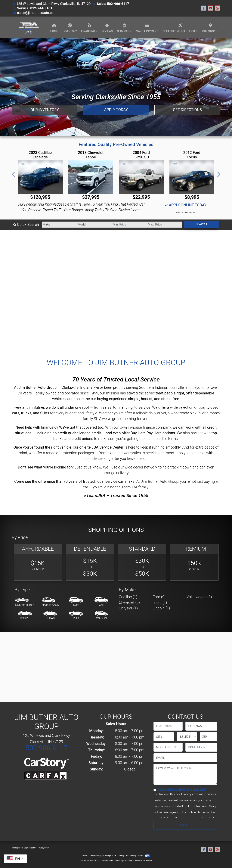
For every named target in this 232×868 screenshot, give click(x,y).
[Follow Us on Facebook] (204, 8)
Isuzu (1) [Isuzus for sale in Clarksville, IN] (160, 602)
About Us (22, 848)
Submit (186, 825)
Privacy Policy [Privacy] (44, 848)
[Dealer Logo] (28, 27)
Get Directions (187, 110)
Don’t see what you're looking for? (46, 467)
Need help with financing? (37, 427)
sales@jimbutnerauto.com (37, 13)
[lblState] (187, 737)
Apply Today (116, 110)
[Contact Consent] (155, 790)
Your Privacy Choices (138, 856)
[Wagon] (101, 615)
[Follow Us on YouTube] (211, 8)
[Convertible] (25, 602)
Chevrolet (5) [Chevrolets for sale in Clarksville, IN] (129, 602)
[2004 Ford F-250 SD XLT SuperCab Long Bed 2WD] (141, 177)
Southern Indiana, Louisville (161, 387)
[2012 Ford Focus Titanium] (192, 177)
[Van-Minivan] (101, 602)
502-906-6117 (46, 748)
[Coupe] (25, 615)
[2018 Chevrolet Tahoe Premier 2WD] (91, 177)
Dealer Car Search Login (92, 856)
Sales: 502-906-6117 (113, 4)
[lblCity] (164, 737)
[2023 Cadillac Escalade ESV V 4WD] (40, 177)
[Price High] (165, 225)
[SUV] (76, 602)
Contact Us (32, 848)
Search (201, 224)
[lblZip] (209, 737)
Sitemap (121, 856)
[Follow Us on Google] (217, 8)
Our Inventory (45, 110)
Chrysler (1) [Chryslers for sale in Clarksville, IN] (128, 608)
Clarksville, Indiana (77, 387)
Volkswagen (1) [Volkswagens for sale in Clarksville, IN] (199, 597)
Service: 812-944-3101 (35, 8)
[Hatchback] (50, 602)
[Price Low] (130, 225)
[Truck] (76, 615)
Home (14, 848)
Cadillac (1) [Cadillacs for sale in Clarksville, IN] (128, 597)
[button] (14, 174)
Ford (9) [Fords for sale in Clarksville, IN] (159, 597)
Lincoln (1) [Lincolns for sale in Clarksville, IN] (161, 608)
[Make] (59, 225)
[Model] (95, 225)
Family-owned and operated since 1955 (66, 393)
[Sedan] (50, 615)
